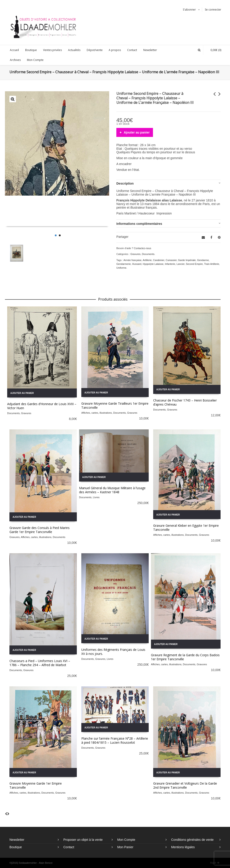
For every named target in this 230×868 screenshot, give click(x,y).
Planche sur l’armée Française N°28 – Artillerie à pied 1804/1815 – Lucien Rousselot (115, 740)
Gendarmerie (124, 264)
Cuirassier (171, 260)
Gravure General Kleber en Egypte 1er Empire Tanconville (186, 528)
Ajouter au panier (137, 132)
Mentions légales (183, 847)
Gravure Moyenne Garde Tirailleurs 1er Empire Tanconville (115, 405)
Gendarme (203, 260)
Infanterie (170, 264)
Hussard (137, 264)
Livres (96, 497)
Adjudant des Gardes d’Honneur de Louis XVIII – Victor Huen (42, 406)
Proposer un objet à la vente (83, 840)
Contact (69, 847)
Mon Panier (125, 847)
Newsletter (17, 840)
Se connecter (213, 10)
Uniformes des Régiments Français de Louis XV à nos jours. (113, 652)
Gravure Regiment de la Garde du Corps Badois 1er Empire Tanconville (185, 657)
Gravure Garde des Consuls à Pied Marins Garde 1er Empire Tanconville (40, 530)
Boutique (16, 847)
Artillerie (147, 260)
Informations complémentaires (139, 224)
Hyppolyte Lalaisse (153, 264)
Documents (148, 254)
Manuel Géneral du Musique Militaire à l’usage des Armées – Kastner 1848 (112, 490)
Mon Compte (126, 840)
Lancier (180, 264)
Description (125, 183)
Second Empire (194, 264)
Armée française (133, 260)
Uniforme (121, 268)
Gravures (135, 254)
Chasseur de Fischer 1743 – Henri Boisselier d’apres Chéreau (185, 402)
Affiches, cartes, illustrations (97, 413)
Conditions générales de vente (192, 840)
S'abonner (189, 10)
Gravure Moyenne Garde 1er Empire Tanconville (36, 785)
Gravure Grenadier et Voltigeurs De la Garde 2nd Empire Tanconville (185, 785)
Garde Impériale (187, 260)
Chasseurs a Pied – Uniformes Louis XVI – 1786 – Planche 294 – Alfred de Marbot (40, 663)
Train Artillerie (212, 264)
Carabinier (159, 260)
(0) (214, 50)
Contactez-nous (143, 248)
